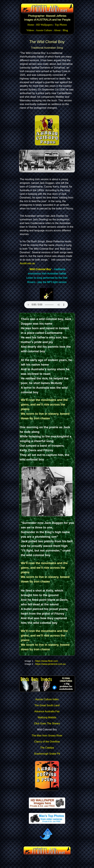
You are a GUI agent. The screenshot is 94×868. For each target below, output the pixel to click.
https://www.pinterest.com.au (50, 664)
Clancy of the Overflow (47, 742)
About (57, 30)
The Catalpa (47, 748)
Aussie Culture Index (47, 699)
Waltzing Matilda (47, 717)
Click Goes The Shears (47, 723)
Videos (30, 30)
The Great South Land (47, 705)
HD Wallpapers (44, 25)
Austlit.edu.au (27, 263)
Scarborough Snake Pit (47, 754)
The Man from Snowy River (47, 736)
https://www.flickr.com (47, 661)
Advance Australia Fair (47, 711)
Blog (65, 30)
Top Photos (61, 25)
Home (31, 25)
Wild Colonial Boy (40, 269)
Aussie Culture (44, 30)
